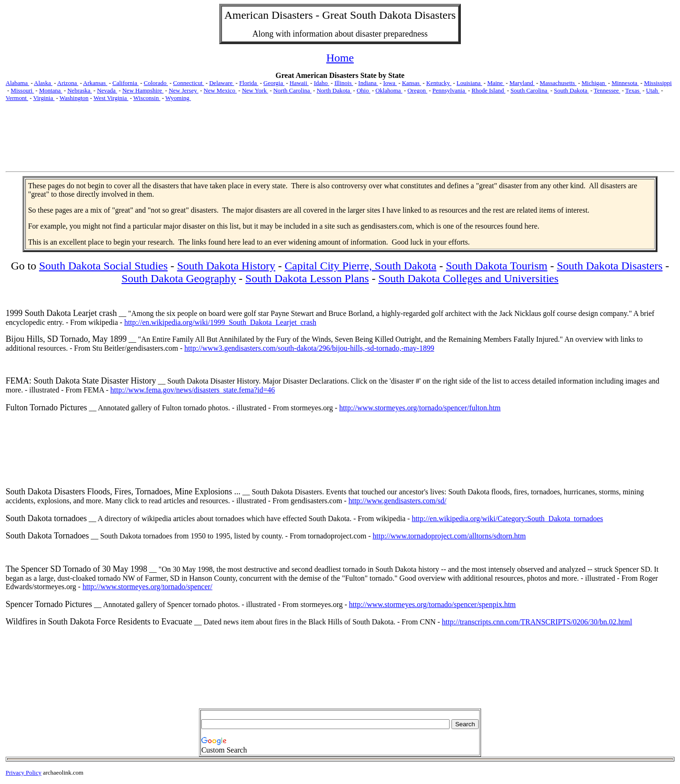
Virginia (44, 98)
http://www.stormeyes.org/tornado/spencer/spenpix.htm (433, 604)
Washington (74, 98)
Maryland (522, 83)
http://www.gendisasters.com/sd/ (397, 501)
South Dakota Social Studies (103, 266)
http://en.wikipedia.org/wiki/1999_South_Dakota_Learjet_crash (220, 322)
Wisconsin (147, 98)
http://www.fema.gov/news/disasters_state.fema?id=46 (193, 390)
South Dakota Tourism (497, 266)
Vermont (17, 98)
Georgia (274, 83)
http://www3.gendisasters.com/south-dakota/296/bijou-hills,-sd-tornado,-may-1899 (309, 348)
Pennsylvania (449, 90)
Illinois (344, 83)
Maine (496, 83)
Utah (653, 90)
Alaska (43, 83)
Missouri (22, 90)
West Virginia (111, 98)
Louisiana (470, 83)
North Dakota (334, 90)
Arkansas (95, 83)
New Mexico (220, 90)
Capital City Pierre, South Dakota (361, 266)
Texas (633, 90)
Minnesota (625, 83)
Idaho (322, 83)
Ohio (363, 90)
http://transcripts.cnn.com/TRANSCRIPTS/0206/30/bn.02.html (537, 622)
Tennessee (607, 90)
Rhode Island (489, 90)
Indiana (368, 83)
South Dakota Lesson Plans (307, 278)
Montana (50, 90)
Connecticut (189, 83)
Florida (249, 83)
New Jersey (183, 90)
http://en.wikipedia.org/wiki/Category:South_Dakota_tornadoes (507, 519)
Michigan (594, 83)
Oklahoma (389, 90)
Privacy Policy (23, 772)
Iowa (390, 83)
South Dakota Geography (179, 278)
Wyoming (178, 98)
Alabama (17, 83)
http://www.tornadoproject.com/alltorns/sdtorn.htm (449, 536)
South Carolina (530, 90)
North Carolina (292, 90)
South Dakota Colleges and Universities (468, 278)
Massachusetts (558, 83)
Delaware (222, 83)
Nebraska (79, 90)
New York (255, 90)
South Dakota (571, 90)
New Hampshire (143, 90)
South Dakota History (226, 266)
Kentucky (439, 83)
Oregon (417, 90)
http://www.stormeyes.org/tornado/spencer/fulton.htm (420, 408)
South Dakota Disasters (609, 266)
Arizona (68, 83)
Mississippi (658, 83)
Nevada (107, 90)
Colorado (156, 83)
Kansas (411, 83)
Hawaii (299, 83)
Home (340, 58)
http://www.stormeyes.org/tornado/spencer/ (148, 587)
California (126, 83)
